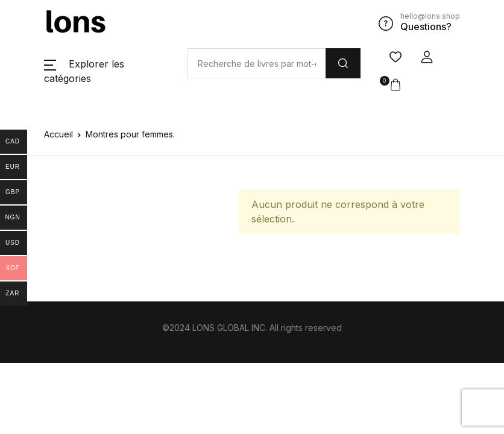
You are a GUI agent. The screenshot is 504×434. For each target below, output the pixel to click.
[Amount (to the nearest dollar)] (257, 63)
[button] (427, 57)
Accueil (58, 134)
